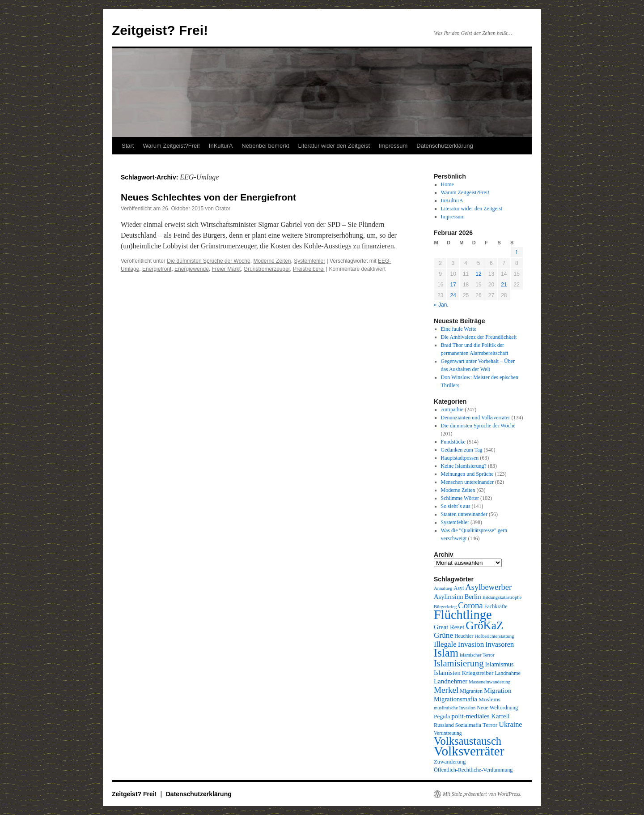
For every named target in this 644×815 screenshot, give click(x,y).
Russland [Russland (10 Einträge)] (444, 725)
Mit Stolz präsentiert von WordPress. (482, 794)
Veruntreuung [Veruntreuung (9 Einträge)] (448, 733)
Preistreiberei (309, 269)
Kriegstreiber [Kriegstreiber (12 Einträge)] (478, 673)
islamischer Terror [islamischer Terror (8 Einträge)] (477, 655)
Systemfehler (309, 261)
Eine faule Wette (459, 329)
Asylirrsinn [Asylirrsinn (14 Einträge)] (448, 597)
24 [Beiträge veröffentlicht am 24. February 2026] (453, 295)
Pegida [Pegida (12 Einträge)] (442, 716)
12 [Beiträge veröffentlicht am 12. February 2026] (478, 274)
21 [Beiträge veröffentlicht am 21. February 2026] (504, 285)
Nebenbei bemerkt (265, 146)
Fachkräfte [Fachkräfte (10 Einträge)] (496, 606)
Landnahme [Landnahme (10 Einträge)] (508, 673)
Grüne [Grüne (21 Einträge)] (443, 635)
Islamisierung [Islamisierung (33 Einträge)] (459, 663)
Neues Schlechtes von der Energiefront (208, 197)
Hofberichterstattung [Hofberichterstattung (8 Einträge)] (494, 636)
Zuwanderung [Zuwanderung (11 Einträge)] (450, 762)
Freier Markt (226, 269)
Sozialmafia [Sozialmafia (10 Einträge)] (468, 725)
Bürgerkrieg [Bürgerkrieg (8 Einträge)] (445, 607)
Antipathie (452, 410)
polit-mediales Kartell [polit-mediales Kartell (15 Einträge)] (480, 716)
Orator (223, 209)
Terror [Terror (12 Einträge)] (490, 725)
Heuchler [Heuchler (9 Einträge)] (464, 636)
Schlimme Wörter (460, 498)
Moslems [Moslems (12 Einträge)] (489, 699)
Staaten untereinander (464, 514)
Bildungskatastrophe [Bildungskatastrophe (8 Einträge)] (502, 597)
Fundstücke (453, 442)
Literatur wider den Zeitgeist (334, 146)
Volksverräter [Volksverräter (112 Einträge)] (469, 751)
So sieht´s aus (456, 506)
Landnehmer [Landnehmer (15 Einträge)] (451, 681)
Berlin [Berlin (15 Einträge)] (472, 597)
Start (128, 146)
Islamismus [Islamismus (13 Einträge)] (500, 664)
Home (447, 184)
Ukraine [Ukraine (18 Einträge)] (510, 725)
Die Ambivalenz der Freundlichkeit (479, 337)
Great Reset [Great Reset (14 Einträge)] (449, 627)
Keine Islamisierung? (464, 466)
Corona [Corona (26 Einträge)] (470, 605)
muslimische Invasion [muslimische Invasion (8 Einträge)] (455, 708)
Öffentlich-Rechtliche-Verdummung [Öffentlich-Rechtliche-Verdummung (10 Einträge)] (473, 770)
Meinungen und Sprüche (467, 474)
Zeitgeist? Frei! (160, 30)
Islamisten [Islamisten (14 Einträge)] (447, 673)
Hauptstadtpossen (460, 458)
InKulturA (221, 146)
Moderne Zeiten (272, 261)
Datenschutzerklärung (445, 146)
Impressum (393, 146)
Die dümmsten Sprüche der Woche (209, 261)
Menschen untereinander (467, 482)
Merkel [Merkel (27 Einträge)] (446, 690)
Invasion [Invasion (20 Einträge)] (471, 644)
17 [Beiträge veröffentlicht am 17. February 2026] (453, 285)
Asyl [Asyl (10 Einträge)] (459, 588)
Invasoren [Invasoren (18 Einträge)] (500, 644)
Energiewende (192, 269)
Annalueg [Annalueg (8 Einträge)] (443, 588)
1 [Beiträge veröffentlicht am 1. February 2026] (517, 252)
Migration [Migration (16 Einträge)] (498, 690)
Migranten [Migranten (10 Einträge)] (471, 691)
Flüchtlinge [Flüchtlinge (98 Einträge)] (463, 615)
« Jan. (441, 305)
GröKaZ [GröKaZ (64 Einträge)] (484, 625)
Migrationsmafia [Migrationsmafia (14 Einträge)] (455, 699)
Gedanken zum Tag (462, 450)
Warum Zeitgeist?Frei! (171, 146)
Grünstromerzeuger (267, 269)
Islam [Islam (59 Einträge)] (446, 653)
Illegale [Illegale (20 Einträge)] (445, 644)
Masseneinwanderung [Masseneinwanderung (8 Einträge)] (489, 682)
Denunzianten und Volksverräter (476, 418)
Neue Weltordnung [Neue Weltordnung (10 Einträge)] (497, 708)
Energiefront (157, 269)
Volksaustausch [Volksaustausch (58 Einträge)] (468, 741)
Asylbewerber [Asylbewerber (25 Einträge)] (488, 587)
